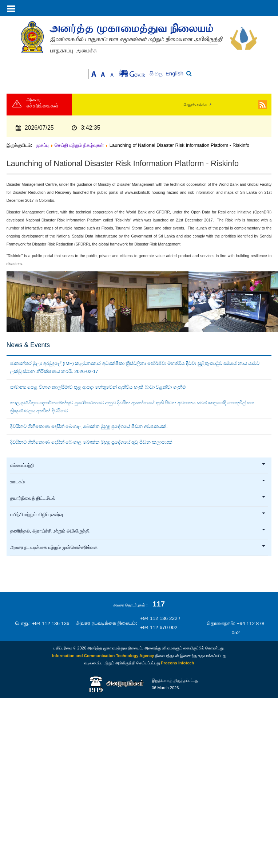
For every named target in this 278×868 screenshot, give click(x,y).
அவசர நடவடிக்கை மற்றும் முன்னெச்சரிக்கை (138, 547)
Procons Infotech (177, 663)
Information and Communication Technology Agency (103, 656)
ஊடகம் (138, 482)
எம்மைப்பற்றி (138, 466)
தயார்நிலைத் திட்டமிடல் (138, 498)
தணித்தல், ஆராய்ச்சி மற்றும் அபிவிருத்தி (138, 531)
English (174, 73)
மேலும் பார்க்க (195, 105)
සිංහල (157, 74)
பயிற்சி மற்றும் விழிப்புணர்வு (138, 515)
